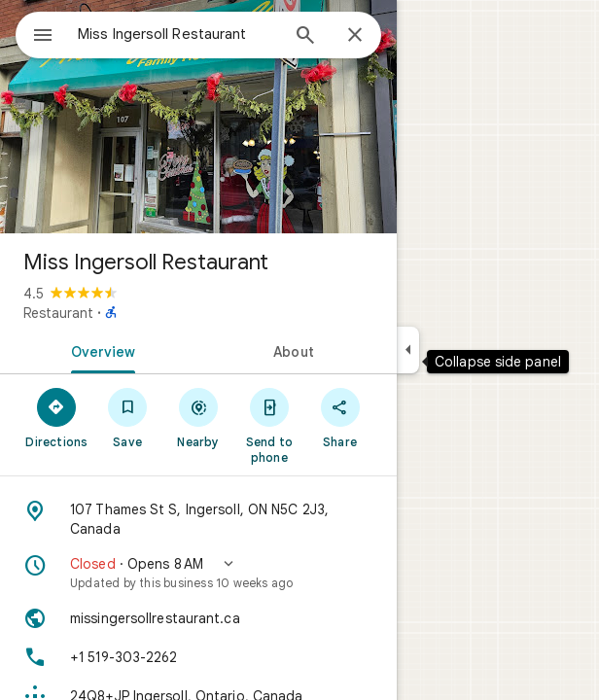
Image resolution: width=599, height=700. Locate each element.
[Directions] (57, 417)
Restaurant (58, 313)
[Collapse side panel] (408, 350)
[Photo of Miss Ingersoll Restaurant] (198, 117)
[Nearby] (199, 417)
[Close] (355, 36)
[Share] (340, 417)
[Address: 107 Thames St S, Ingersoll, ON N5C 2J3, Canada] (198, 519)
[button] (198, 573)
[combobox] (178, 34)
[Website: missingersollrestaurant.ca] (198, 618)
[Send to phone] (269, 425)
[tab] (99, 350)
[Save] (128, 417)
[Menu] (43, 37)
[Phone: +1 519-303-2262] (198, 657)
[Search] (305, 37)
